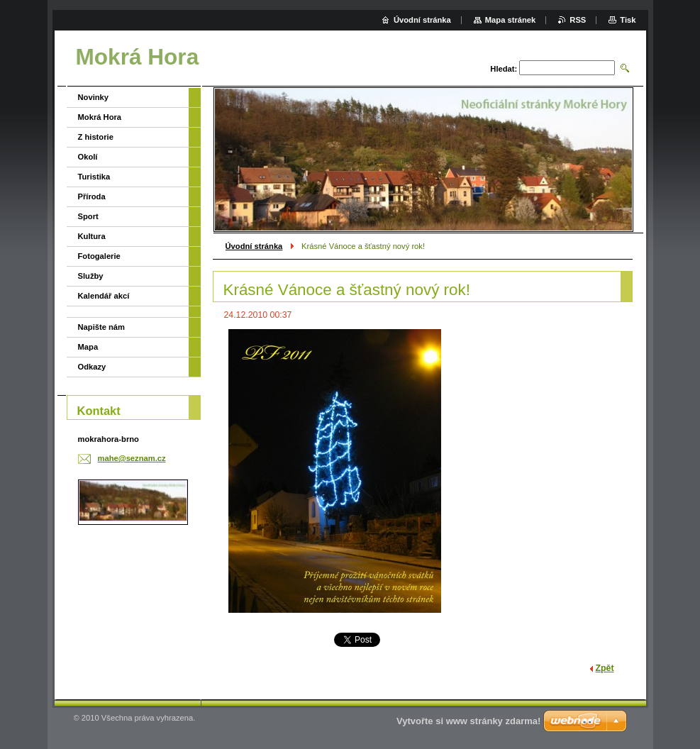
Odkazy (92, 367)
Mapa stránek (511, 20)
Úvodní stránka (254, 246)
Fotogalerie (99, 256)
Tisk (628, 20)
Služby (91, 276)
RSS (578, 20)
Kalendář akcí (104, 296)
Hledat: (504, 69)
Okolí (88, 157)
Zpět (605, 668)
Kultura (92, 236)
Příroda (92, 196)
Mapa (88, 347)
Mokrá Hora (100, 117)
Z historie (96, 137)
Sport (88, 216)
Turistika (94, 177)
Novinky (94, 97)
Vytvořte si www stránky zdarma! (468, 721)
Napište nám (102, 327)
